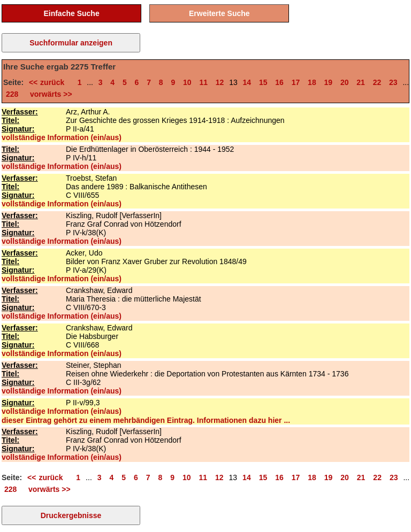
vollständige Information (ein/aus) (62, 137)
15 (263, 82)
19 (329, 82)
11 (203, 82)
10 (187, 82)
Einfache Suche (71, 13)
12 (220, 82)
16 (279, 82)
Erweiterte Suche (219, 13)
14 (247, 82)
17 (296, 82)
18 (312, 82)
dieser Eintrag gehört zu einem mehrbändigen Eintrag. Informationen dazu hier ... (146, 420)
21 (361, 82)
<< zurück (49, 82)
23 (393, 82)
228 (12, 94)
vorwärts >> (49, 94)
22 (377, 82)
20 (345, 82)
